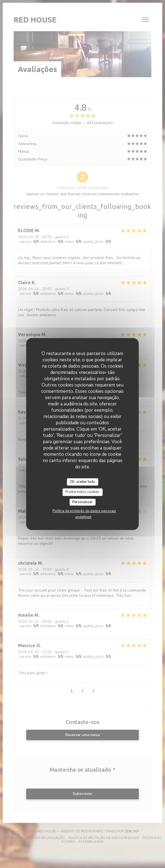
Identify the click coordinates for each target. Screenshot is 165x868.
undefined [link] (83, 517)
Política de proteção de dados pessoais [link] (84, 511)
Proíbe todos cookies (82, 492)
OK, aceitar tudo (82, 482)
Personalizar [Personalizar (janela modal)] (82, 502)
